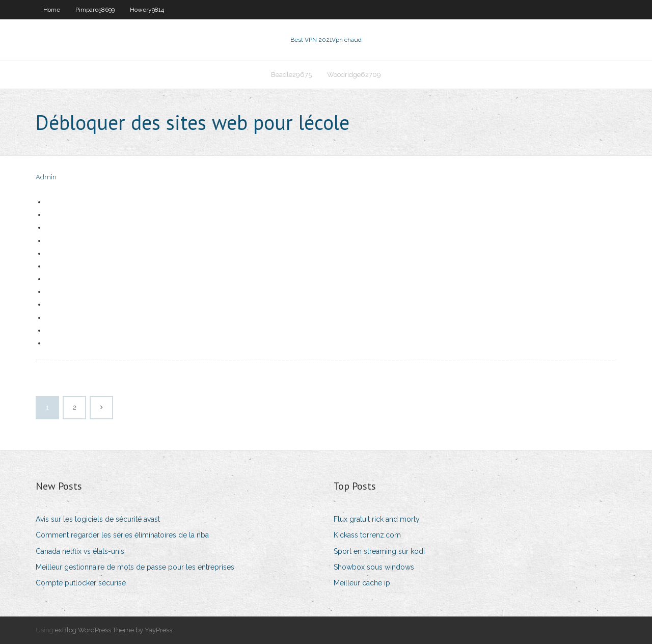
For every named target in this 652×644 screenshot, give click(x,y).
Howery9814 (147, 10)
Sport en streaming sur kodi (379, 551)
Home (52, 10)
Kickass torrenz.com (367, 535)
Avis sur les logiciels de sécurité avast (98, 519)
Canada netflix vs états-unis (80, 551)
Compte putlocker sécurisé (81, 583)
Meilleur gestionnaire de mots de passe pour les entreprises (135, 567)
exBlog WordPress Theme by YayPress (114, 630)
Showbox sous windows (374, 567)
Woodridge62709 (354, 75)
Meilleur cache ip (362, 583)
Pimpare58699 (95, 10)
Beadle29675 (291, 75)
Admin (46, 177)
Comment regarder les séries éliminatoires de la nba (122, 535)
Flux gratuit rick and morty (377, 519)
